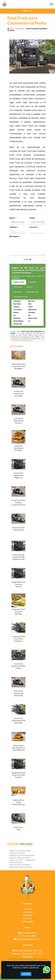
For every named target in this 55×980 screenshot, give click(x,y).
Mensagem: (15, 236)
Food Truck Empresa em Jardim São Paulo (19, 694)
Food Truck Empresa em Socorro (19, 421)
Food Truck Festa (18, 828)
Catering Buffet (30, 860)
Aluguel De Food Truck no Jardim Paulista (18, 775)
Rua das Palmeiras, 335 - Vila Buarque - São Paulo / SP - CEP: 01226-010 (28, 954)
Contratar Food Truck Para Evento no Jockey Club (19, 640)
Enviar (28, 259)
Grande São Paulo (32, 292)
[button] (51, 4)
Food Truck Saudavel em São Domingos (19, 720)
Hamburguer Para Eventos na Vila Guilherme (18, 748)
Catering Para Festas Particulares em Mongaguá (19, 803)
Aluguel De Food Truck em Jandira (18, 584)
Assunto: (34, 227)
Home (28, 909)
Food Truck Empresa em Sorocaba (19, 393)
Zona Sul (29, 287)
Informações (28, 922)
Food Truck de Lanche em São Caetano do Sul (18, 557)
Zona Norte (32, 282)
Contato (28, 918)
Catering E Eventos (16, 862)
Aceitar (26, 974)
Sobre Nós (28, 912)
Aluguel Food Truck (16, 860)
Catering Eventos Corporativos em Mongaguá (18, 366)
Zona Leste (17, 292)
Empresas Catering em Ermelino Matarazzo (18, 449)
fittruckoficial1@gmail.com (29, 939)
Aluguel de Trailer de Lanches (19, 858)
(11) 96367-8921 (29, 933)
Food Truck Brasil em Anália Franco (18, 666)
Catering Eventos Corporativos (20, 865)
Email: (33, 218)
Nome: (13, 218)
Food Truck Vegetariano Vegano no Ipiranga (18, 476)
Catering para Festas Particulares (21, 867)
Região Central (19, 282)
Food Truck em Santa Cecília (18, 529)
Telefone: (14, 227)
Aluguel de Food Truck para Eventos (22, 855)
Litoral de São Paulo (21, 297)
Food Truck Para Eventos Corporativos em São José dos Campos (19, 505)
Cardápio (28, 915)
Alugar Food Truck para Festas (20, 851)
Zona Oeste (18, 287)
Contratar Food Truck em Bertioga (19, 611)
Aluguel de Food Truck (17, 853)
